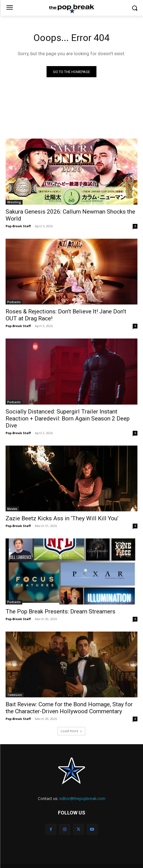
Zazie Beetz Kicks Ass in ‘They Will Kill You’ (62, 518)
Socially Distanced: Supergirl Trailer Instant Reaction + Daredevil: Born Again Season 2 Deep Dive (68, 419)
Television (15, 695)
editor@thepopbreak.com (82, 798)
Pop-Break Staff (18, 226)
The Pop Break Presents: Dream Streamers (60, 611)
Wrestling (14, 202)
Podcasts (14, 302)
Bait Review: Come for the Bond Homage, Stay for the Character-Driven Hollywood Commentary (69, 708)
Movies (12, 509)
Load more (71, 731)
